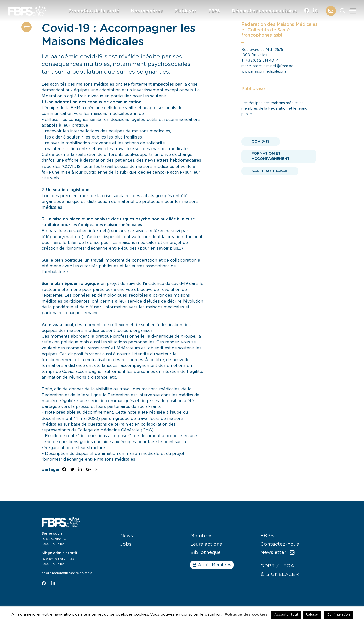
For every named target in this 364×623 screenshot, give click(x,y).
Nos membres (147, 11)
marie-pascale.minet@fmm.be (267, 66)
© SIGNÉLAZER (280, 575)
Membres (201, 536)
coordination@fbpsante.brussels (67, 573)
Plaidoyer (186, 11)
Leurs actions (206, 544)
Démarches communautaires (265, 11)
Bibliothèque (205, 553)
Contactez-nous (280, 544)
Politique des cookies (246, 615)
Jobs (126, 544)
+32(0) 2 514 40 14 (262, 61)
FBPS (214, 11)
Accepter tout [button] (286, 615)
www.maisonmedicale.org (264, 71)
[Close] (353, 11)
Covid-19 (261, 141)
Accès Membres (212, 565)
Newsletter (277, 552)
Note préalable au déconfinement (79, 412)
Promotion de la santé (94, 11)
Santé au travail (270, 171)
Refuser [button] (312, 615)
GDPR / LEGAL (279, 566)
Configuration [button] (338, 615)
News (127, 536)
